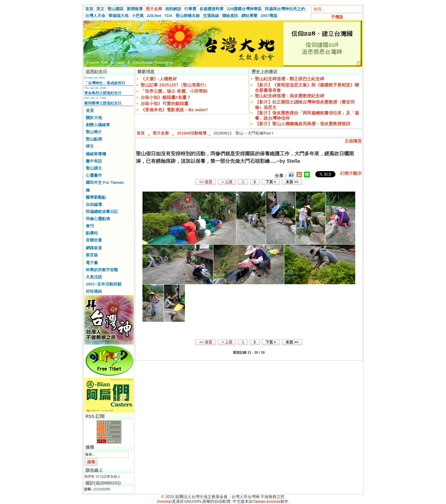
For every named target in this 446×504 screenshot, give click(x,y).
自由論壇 (94, 204)
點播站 (92, 233)
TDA (168, 16)
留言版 (92, 255)
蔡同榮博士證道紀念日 (103, 103)
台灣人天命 (95, 16)
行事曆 (190, 9)
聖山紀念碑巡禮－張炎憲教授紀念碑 (290, 96)
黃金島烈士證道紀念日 (103, 93)
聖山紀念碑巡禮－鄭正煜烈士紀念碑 (290, 79)
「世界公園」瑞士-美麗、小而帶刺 (174, 91)
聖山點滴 (94, 139)
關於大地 (94, 118)
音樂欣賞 (94, 240)
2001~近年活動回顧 (104, 284)
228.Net (154, 16)
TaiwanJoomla (267, 501)
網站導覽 (249, 16)
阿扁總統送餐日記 (102, 212)
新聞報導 (135, 9)
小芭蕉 (138, 16)
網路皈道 (94, 248)
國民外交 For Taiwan (105, 182)
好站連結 (94, 291)
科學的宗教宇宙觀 (102, 270)
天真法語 (94, 277)
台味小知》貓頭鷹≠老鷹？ (166, 97)
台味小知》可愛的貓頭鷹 (164, 104)
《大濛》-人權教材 (159, 79)
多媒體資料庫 (212, 9)
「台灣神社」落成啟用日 (105, 83)
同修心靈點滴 (98, 219)
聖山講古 (94, 168)
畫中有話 (94, 161)
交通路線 (211, 16)
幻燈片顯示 (351, 173)
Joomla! (164, 501)
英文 (100, 9)
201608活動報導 (192, 133)
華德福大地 (118, 16)
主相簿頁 (353, 141)
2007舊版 (269, 16)
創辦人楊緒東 (98, 125)
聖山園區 (116, 9)
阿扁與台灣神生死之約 (285, 9)
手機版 (337, 17)
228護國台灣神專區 (244, 9)
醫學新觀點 (96, 197)
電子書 (92, 263)
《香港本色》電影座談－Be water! (174, 110)
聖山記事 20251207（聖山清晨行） (175, 85)
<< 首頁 (206, 182)
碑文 (90, 146)
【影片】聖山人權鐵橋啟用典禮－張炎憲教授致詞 (303, 124)
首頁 (89, 9)
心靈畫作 (94, 175)
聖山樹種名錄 (188, 16)
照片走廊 (154, 9)
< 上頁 (227, 182)
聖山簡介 (94, 132)
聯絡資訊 (230, 16)
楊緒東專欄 (96, 154)
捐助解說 (173, 9)
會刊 (90, 226)
